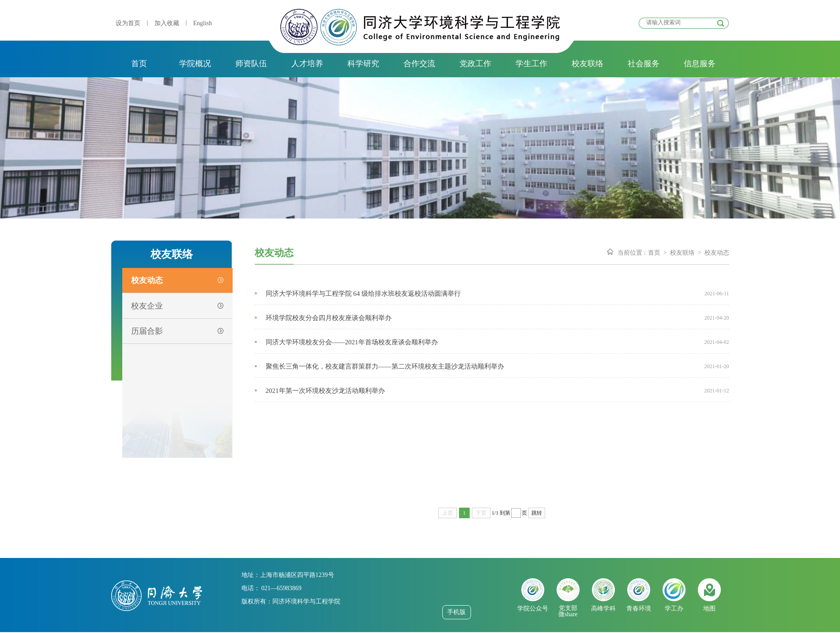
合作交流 (419, 64)
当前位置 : (631, 253)
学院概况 (195, 64)
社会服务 (644, 64)
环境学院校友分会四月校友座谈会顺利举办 (329, 318)
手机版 (456, 612)
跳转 (537, 513)
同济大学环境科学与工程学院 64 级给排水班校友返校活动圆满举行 (363, 294)
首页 (139, 64)
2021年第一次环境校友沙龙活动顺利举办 (325, 391)
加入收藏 (167, 23)
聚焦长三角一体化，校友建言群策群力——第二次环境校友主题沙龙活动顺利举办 (385, 366)
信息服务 (700, 64)
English (203, 23)
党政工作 (475, 64)
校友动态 (717, 253)
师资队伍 (251, 64)
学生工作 (531, 64)
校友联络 (588, 64)
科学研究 (363, 64)
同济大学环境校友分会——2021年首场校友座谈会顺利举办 (352, 342)
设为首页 (128, 23)
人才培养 (307, 64)
